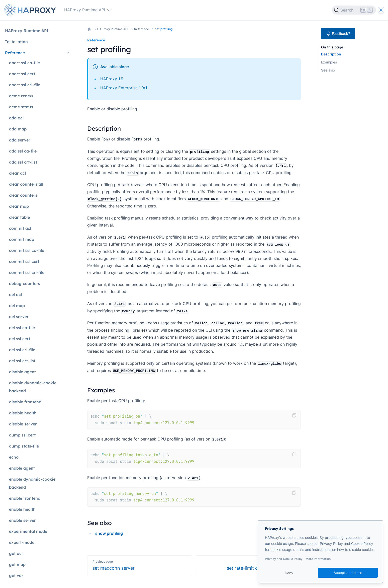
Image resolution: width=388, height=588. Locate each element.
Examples (329, 62)
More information (318, 559)
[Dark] (381, 10)
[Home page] (31, 10)
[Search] (354, 10)
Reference (141, 29)
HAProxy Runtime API (113, 29)
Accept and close (348, 573)
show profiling (109, 533)
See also (328, 70)
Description (331, 54)
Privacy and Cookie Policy (284, 559)
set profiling (164, 29)
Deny (289, 573)
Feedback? (338, 34)
